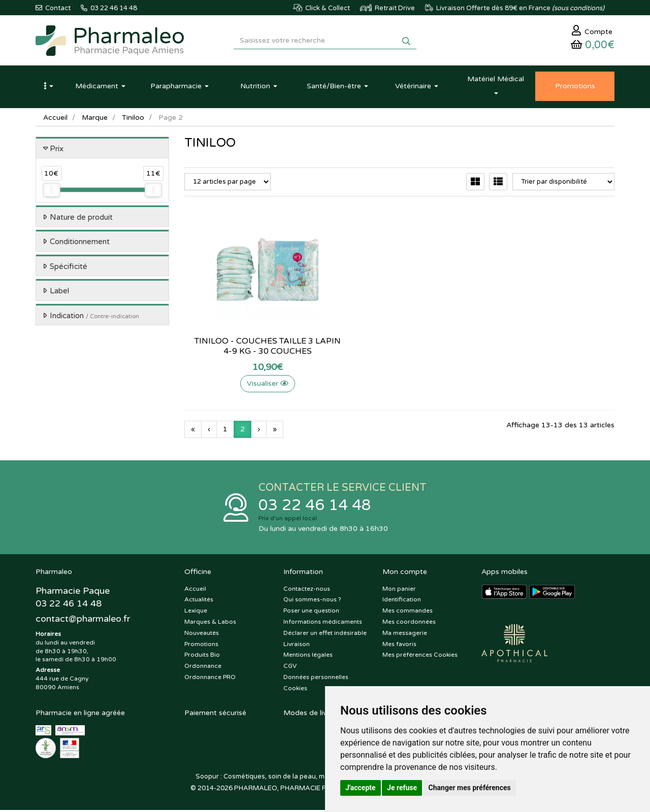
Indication (94, 317)
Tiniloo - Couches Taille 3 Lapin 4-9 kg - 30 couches (251, 348)
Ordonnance (203, 668)
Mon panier (399, 591)
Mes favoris (399, 646)
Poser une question (311, 613)
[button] (48, 88)
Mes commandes (408, 613)
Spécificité (69, 268)
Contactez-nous (307, 591)
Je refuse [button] (402, 788)
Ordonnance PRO (210, 679)
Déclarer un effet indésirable (325, 635)
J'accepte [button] (361, 788)
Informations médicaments (323, 624)
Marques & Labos (210, 624)
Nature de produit (81, 219)
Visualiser (251, 385)
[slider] (51, 192)
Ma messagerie (405, 635)
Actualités (199, 602)
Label (59, 293)
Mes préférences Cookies (420, 657)
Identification (402, 602)
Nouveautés (202, 635)
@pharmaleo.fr (83, 621)
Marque (95, 119)
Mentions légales (308, 657)
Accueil (55, 119)
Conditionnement (80, 244)
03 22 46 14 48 (315, 507)
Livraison (297, 646)
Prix (57, 150)
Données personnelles (316, 679)
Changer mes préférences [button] (470, 788)
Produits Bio (202, 657)
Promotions (201, 646)
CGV (290, 668)
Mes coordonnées (409, 624)
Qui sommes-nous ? (312, 602)
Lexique (196, 613)
